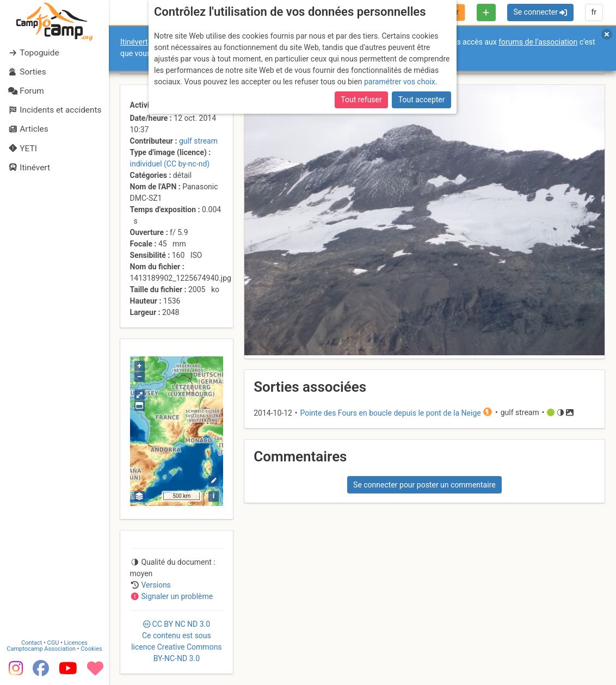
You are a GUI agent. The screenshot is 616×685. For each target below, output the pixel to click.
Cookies (91, 649)
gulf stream (198, 141)
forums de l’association (538, 42)
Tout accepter (422, 100)
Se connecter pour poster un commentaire (424, 485)
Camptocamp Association (41, 649)
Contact (32, 643)
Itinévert (134, 42)
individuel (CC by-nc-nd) (170, 164)
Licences (76, 643)
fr (594, 12)
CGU (53, 643)
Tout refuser (361, 100)
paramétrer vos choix (400, 82)
